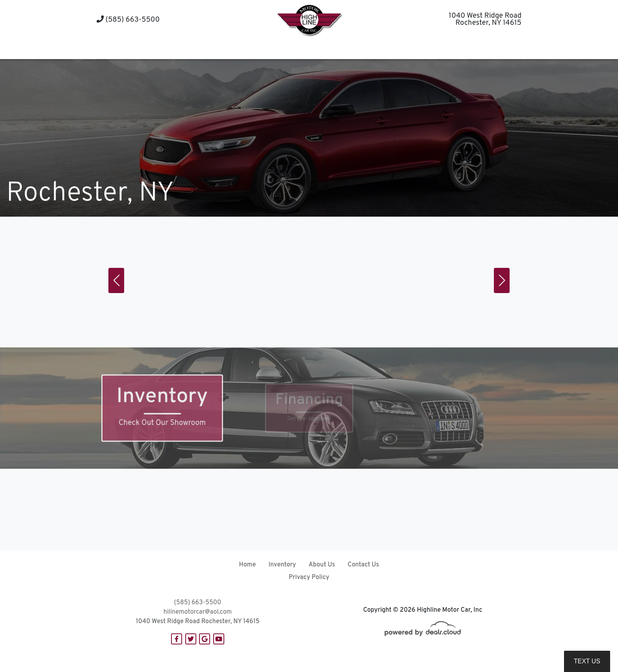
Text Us (587, 661)
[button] (279, 49)
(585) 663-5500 (128, 20)
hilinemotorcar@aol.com (198, 612)
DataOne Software (218, 658)
